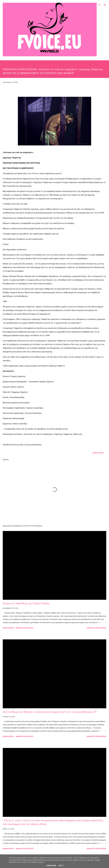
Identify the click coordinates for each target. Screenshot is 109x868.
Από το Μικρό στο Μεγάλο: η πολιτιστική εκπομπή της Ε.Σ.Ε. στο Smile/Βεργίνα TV (50, 712)
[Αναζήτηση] (99, 4)
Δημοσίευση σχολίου (25, 628)
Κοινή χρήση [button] (98, 453)
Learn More (51, 866)
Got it (61, 866)
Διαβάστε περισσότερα (97, 628)
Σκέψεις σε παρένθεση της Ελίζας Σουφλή (26, 603)
